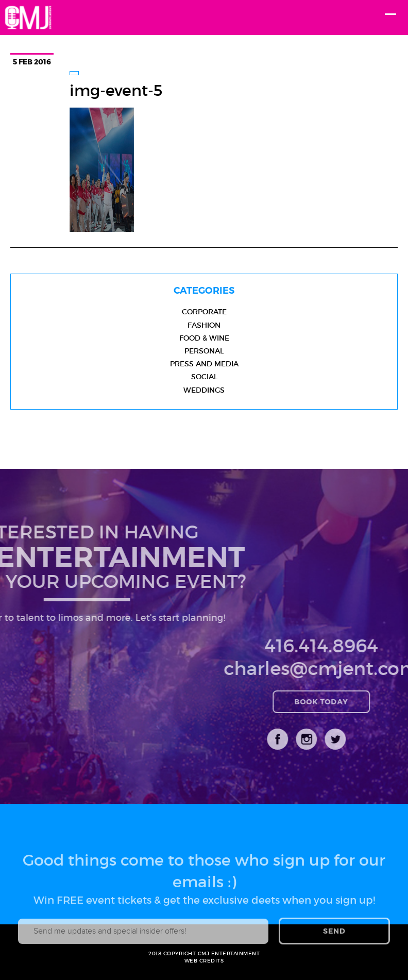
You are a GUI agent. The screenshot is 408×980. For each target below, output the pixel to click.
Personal (204, 351)
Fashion (204, 325)
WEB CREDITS (204, 961)
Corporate (204, 312)
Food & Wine (204, 338)
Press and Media (204, 364)
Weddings (204, 390)
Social (204, 377)
